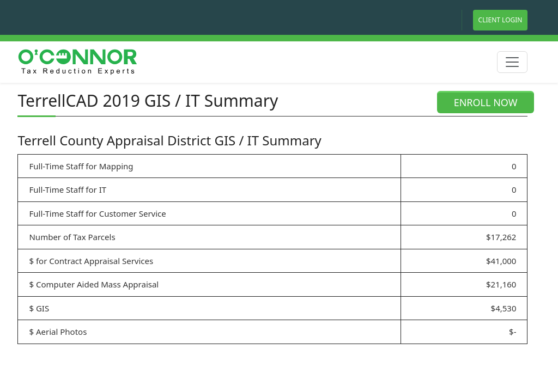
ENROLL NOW (486, 102)
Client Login (501, 20)
